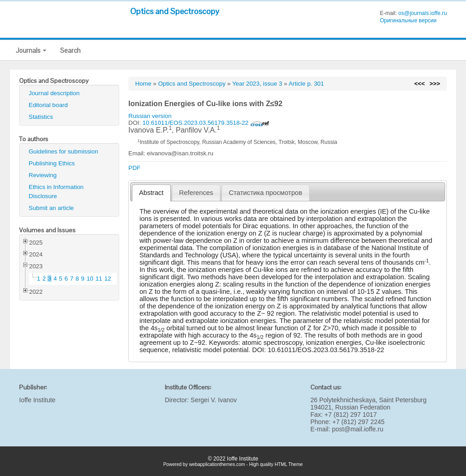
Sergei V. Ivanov (214, 400)
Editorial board (48, 105)
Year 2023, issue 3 (257, 84)
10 (90, 279)
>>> (435, 84)
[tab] (151, 193)
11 (99, 279)
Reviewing (43, 175)
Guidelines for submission (63, 151)
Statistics (41, 117)
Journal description (54, 93)
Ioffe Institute (37, 400)
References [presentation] (196, 193)
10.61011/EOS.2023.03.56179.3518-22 (206, 123)
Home (143, 84)
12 (108, 279)
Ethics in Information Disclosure (56, 192)
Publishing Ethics (52, 163)
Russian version (150, 116)
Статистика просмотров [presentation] (266, 193)
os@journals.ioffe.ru (423, 13)
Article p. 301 (306, 84)
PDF (134, 168)
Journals (31, 50)
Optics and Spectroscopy (175, 11)
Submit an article (51, 208)
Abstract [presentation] (152, 193)
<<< (419, 84)
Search (70, 50)
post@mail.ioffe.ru (357, 429)
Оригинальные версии (408, 20)
